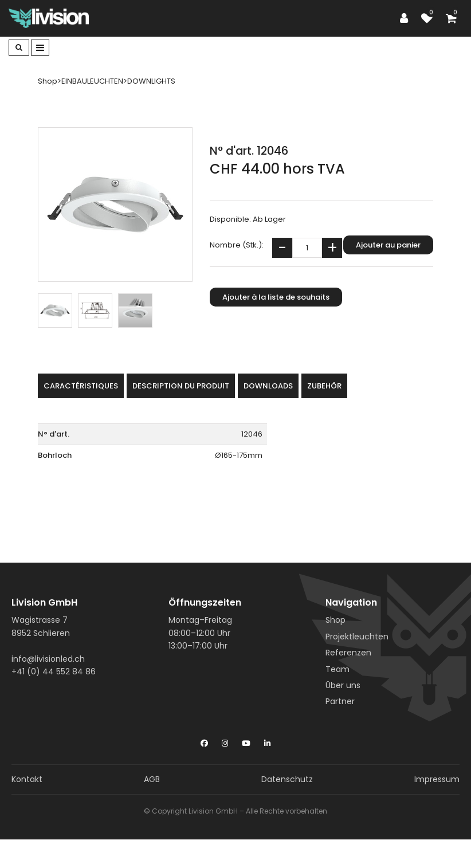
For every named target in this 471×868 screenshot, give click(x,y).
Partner (340, 701)
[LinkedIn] (267, 741)
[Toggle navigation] (40, 48)
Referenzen (348, 653)
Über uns (343, 685)
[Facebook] (204, 741)
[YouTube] (246, 741)
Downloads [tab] (268, 386)
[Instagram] (225, 741)
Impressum (437, 779)
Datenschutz (287, 779)
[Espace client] (407, 18)
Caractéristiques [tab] (81, 386)
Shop (335, 620)
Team (337, 669)
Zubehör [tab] (324, 386)
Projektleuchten (357, 637)
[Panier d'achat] (454, 18)
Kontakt (27, 779)
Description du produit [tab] (181, 386)
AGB (152, 779)
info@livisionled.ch (48, 659)
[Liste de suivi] (430, 18)
